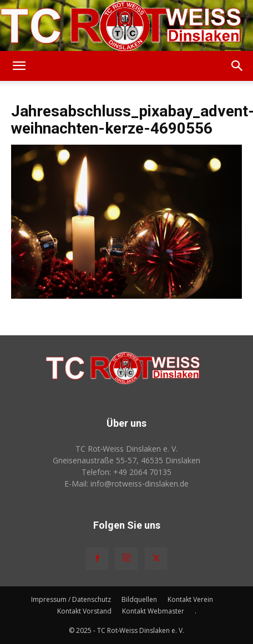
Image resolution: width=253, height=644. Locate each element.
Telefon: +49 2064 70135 (126, 472)
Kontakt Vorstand (84, 611)
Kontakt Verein (190, 599)
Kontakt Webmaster (153, 611)
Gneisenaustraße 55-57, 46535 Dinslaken (126, 460)
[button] (19, 66)
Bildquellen (139, 599)
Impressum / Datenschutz (71, 599)
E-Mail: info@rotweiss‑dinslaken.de (126, 484)
